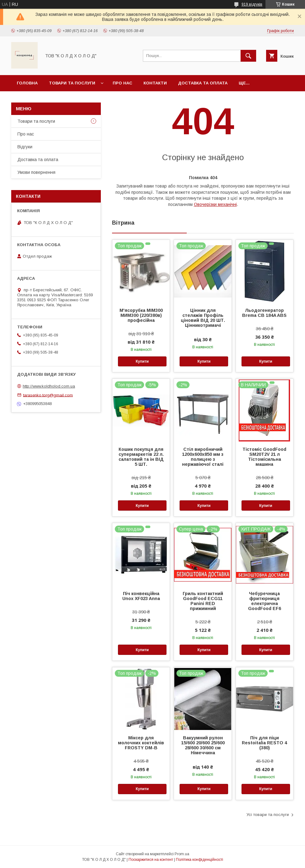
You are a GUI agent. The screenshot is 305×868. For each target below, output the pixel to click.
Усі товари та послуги (268, 815)
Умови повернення (36, 172)
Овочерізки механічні (215, 204)
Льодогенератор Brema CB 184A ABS (264, 313)
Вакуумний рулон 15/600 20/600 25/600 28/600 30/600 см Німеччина (203, 745)
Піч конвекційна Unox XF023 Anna (141, 596)
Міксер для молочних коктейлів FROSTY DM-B (141, 743)
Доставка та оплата (203, 83)
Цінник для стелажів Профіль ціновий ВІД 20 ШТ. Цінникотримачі (203, 318)
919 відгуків (252, 4)
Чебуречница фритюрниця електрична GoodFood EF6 (265, 601)
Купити (142, 361)
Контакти (155, 83)
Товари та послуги (72, 83)
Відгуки (25, 147)
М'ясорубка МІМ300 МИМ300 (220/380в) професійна (141, 315)
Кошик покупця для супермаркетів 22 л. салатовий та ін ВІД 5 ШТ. (141, 457)
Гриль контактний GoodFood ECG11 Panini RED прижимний (203, 601)
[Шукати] (248, 56)
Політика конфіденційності (199, 860)
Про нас (122, 83)
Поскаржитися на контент (151, 860)
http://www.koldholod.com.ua (49, 386)
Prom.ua (182, 854)
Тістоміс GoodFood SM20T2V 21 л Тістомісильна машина (264, 457)
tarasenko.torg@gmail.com (48, 395)
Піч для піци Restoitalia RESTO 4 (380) (264, 743)
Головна (27, 83)
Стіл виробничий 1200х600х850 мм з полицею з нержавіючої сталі (203, 457)
